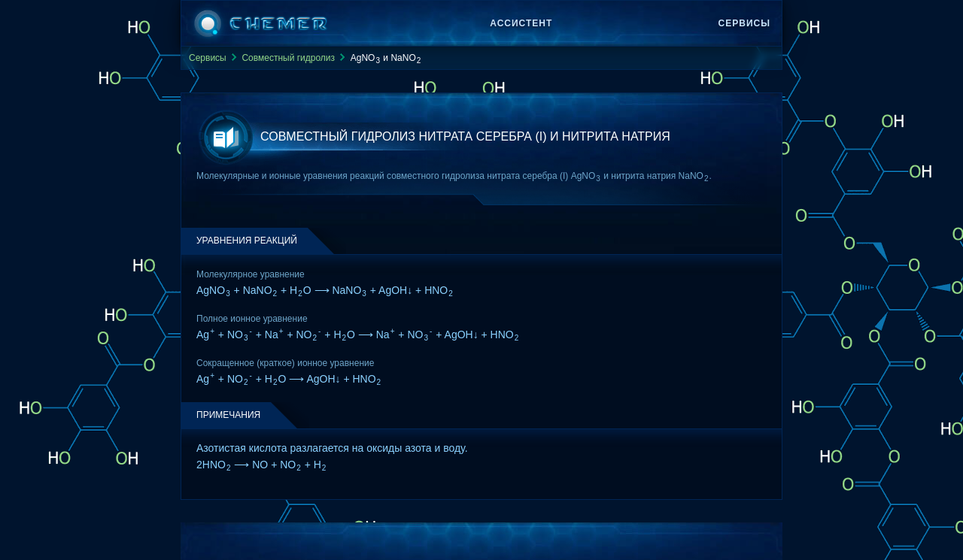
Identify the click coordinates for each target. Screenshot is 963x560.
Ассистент (521, 23)
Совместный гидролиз (288, 58)
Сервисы (744, 23)
